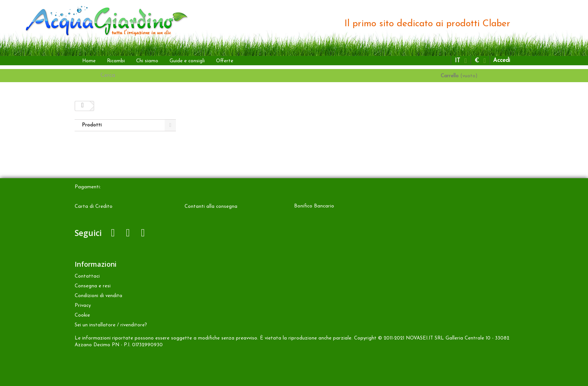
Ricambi (116, 61)
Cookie (82, 315)
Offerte (225, 61)
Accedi (502, 61)
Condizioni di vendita (98, 296)
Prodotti (92, 125)
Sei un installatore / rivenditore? (111, 325)
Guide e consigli (187, 61)
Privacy (83, 306)
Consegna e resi (93, 286)
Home (89, 61)
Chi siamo (147, 61)
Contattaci (87, 276)
